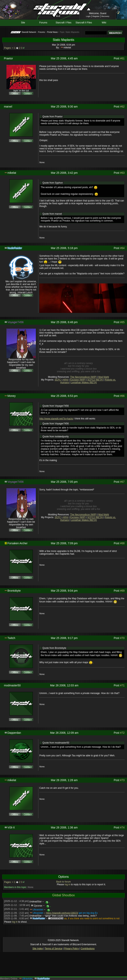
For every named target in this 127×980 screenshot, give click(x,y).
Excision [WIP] (78, 380)
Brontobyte (14, 591)
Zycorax (38, 906)
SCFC (58, 380)
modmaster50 (12, 685)
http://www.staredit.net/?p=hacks (56, 419)
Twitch (11, 638)
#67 (122, 482)
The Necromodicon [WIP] (83, 377)
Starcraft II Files (84, 23)
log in (68, 884)
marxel (8, 107)
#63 (122, 173)
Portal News (52, 32)
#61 (122, 58)
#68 (122, 543)
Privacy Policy (72, 949)
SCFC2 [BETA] (95, 380)
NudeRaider (15, 248)
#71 (122, 685)
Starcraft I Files (63, 23)
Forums (43, 23)
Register (96, 16)
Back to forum (63, 882)
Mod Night (104, 377)
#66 (122, 396)
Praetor (8, 58)
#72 (122, 733)
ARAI (66, 380)
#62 (122, 107)
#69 (122, 591)
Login (88, 16)
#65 (122, 322)
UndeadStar (35, 902)
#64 (122, 248)
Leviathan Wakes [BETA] (84, 382)
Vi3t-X (11, 827)
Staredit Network (29, 32)
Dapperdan (14, 733)
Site (23, 23)
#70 (122, 638)
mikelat (67, 48)
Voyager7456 (16, 322)
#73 (122, 780)
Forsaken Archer (18, 543)
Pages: (8, 48)
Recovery (105, 16)
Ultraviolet (38, 910)
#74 (122, 827)
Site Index (38, 949)
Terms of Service (54, 949)
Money (12, 396)
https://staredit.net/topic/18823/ (62, 913)
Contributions (88, 949)
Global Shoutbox (63, 895)
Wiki (104, 23)
